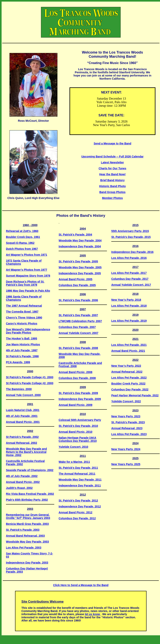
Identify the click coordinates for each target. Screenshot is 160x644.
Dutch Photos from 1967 (22, 249)
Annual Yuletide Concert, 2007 (78, 333)
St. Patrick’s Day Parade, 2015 (131, 237)
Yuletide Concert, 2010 (73, 447)
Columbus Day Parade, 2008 (77, 378)
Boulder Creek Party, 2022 (128, 384)
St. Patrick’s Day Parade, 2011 (78, 468)
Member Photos (112, 198)
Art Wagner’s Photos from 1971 (27, 255)
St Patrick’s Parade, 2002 (22, 437)
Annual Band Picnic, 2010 (75, 432)
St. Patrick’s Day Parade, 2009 (78, 393)
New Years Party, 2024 (126, 449)
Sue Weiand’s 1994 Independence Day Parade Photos (28, 331)
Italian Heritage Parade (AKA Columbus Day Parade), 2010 (78, 439)
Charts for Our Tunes (112, 168)
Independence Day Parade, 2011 (80, 486)
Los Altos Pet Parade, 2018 (129, 306)
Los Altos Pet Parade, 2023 (129, 434)
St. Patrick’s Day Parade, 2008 (78, 348)
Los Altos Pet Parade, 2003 (24, 548)
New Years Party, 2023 (126, 416)
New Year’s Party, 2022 (126, 366)
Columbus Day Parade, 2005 (77, 285)
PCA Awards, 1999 (18, 362)
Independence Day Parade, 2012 (80, 506)
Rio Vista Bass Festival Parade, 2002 (30, 494)
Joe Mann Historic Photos (23, 344)
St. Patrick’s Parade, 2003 (23, 530)
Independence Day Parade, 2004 (80, 246)
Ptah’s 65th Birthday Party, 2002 (27, 500)
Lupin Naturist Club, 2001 (23, 410)
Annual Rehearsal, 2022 (127, 372)
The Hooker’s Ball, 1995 (21, 339)
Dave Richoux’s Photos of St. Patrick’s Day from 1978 (25, 283)
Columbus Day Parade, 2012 (77, 518)
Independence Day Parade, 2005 (80, 273)
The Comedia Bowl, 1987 (22, 312)
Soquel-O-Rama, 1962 (20, 243)
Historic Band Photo (113, 186)
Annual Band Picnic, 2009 (75, 405)
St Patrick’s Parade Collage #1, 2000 (30, 377)
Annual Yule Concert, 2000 (23, 395)
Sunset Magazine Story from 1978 (28, 276)
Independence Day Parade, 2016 (132, 252)
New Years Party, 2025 (126, 464)
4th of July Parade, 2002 (22, 476)
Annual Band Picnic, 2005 (75, 279)
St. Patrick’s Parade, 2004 (75, 235)
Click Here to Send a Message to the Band (81, 585)
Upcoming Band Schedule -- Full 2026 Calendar (112, 157)
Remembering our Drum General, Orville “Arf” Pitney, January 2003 (28, 516)
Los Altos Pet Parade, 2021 (129, 345)
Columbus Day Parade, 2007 (77, 327)
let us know (93, 614)
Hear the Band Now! (112, 174)
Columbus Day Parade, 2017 (130, 279)
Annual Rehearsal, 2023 (127, 428)
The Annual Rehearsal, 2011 (77, 474)
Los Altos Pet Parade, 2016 (129, 258)
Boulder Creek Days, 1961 (23, 237)
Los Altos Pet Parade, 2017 (129, 273)
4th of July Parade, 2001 (22, 416)
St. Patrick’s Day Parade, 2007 (78, 315)
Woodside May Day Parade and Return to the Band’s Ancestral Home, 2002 (26, 452)
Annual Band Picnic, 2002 (23, 482)
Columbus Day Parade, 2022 (130, 389)
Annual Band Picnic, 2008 (75, 372)
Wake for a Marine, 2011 (74, 462)
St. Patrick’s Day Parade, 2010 (78, 426)
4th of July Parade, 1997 (22, 350)
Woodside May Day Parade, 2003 (27, 542)
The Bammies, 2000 (19, 389)
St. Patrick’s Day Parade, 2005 (78, 261)
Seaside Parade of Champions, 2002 (30, 470)
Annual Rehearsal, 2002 (21, 443)
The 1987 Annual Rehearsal (24, 306)
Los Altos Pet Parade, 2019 (129, 321)
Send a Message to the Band (112, 143)
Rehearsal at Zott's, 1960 (22, 231)
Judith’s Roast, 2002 (19, 488)
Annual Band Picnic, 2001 (23, 422)
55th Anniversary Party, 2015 (130, 231)
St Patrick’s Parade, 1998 (22, 356)
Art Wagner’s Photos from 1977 (27, 270)
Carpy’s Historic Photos (22, 323)
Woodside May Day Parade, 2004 (80, 240)
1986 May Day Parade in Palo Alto (28, 291)
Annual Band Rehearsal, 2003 (25, 536)
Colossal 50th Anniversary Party (80, 420)
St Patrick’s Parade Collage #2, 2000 (30, 383)
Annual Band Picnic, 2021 (128, 351)
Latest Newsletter (112, 162)
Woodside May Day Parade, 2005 (80, 267)
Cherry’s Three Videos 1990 (24, 318)
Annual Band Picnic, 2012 (75, 512)
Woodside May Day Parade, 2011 (80, 480)
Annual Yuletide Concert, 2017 (131, 285)
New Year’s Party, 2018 (126, 300)
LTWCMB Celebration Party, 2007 (80, 321)
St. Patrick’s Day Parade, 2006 (78, 300)
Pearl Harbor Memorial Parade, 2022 (135, 395)
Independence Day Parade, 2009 (80, 399)
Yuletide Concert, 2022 (126, 401)
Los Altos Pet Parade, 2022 (129, 378)
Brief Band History (112, 180)
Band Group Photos (112, 192)
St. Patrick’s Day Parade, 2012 (78, 501)
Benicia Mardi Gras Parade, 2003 (27, 524)
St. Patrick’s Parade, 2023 (128, 422)
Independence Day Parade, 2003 (27, 563)
